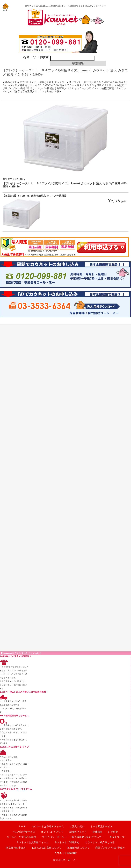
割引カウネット (78, 832)
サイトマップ (117, 837)
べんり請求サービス (24, 832)
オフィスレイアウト (52, 832)
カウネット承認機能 (66, 853)
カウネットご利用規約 (67, 843)
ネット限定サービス (102, 827)
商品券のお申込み (16, 848)
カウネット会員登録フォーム (32, 843)
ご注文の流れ (77, 827)
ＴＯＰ (22, 827)
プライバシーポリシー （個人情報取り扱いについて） (73, 837)
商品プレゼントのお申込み (110, 848)
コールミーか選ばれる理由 (21, 837)
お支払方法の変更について (47, 848)
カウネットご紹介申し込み (100, 843)
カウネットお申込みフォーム (48, 827)
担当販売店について (78, 848)
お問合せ (113, 832)
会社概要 (97, 832)
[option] (66, 138)
